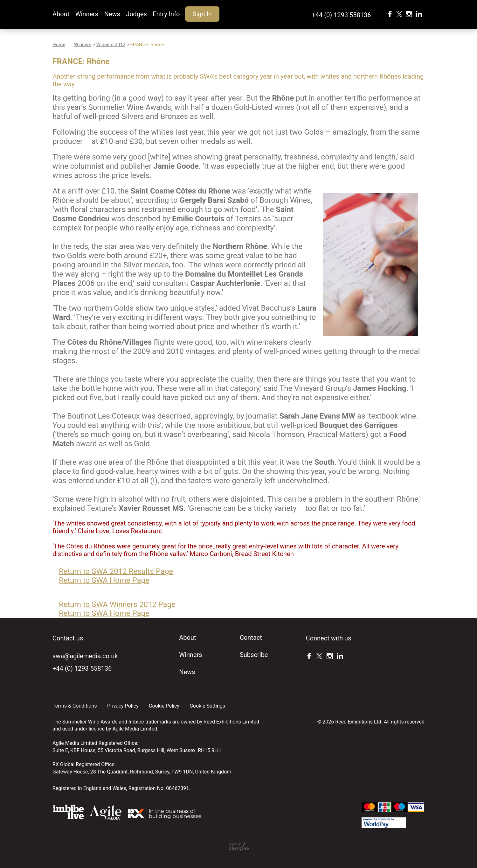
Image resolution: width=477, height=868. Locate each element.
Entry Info (166, 14)
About (61, 14)
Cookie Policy (164, 706)
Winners (87, 14)
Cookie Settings (207, 706)
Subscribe (254, 655)
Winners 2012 (111, 45)
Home (59, 45)
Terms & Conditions (75, 706)
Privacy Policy (123, 706)
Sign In (202, 14)
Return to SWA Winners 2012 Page (117, 604)
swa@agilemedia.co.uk (85, 656)
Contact (251, 638)
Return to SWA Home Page (104, 580)
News (112, 14)
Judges (136, 14)
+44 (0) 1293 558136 (341, 15)
